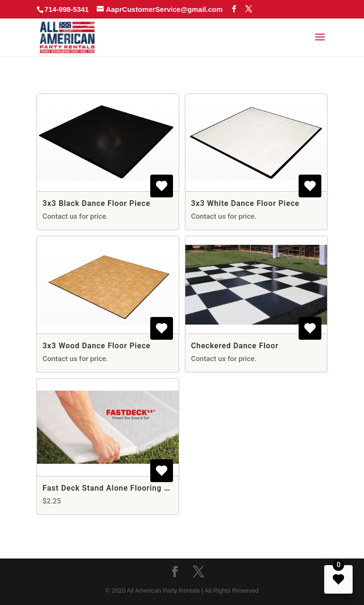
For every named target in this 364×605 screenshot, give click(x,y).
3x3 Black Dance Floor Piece (96, 203)
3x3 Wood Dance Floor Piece (97, 346)
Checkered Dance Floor (235, 346)
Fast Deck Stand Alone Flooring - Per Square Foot (136, 488)
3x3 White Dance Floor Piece (245, 203)
